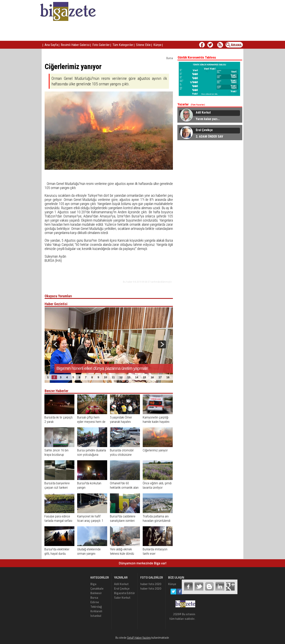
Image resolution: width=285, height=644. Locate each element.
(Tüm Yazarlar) (198, 105)
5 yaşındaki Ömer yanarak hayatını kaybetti (121, 422)
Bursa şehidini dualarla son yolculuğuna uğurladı (92, 455)
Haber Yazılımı (149, 642)
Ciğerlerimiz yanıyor (155, 450)
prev (56, 344)
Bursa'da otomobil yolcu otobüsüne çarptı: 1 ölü (122, 455)
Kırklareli (96, 611)
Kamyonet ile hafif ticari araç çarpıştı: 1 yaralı (90, 521)
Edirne (95, 602)
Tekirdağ (96, 607)
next (162, 344)
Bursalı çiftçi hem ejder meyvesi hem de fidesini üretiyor (91, 422)
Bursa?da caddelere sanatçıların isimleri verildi (123, 521)
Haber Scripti (136, 642)
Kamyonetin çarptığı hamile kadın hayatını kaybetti (156, 422)
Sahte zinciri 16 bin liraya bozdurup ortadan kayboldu (56, 455)
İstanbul (96, 616)
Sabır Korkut (122, 598)
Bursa (170, 58)
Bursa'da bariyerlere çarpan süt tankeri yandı (57, 487)
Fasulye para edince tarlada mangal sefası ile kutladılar (58, 521)
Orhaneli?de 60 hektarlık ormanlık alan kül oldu (124, 487)
